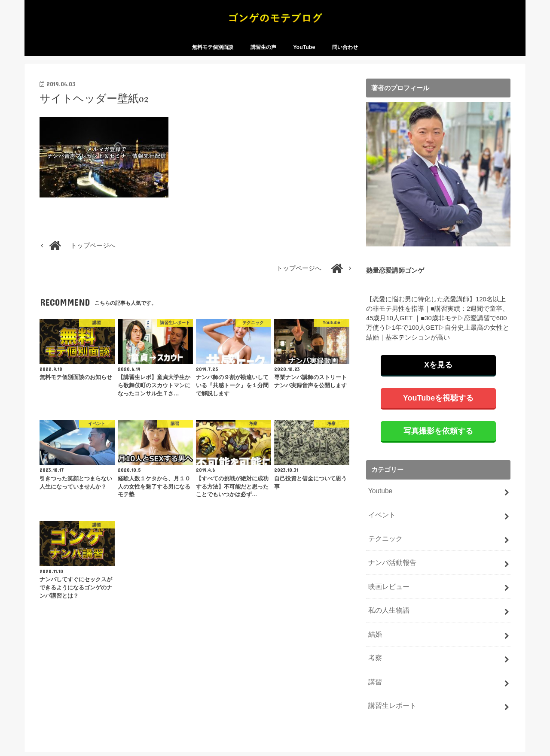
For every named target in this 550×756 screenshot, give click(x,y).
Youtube (379, 499)
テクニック (384, 545)
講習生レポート (390, 704)
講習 (374, 681)
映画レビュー (387, 590)
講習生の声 (263, 56)
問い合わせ (345, 56)
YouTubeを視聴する (438, 407)
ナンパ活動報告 (390, 567)
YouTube (304, 56)
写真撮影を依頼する (438, 440)
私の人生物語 (387, 613)
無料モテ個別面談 (213, 56)
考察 (374, 658)
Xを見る (438, 373)
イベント (381, 522)
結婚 (374, 635)
